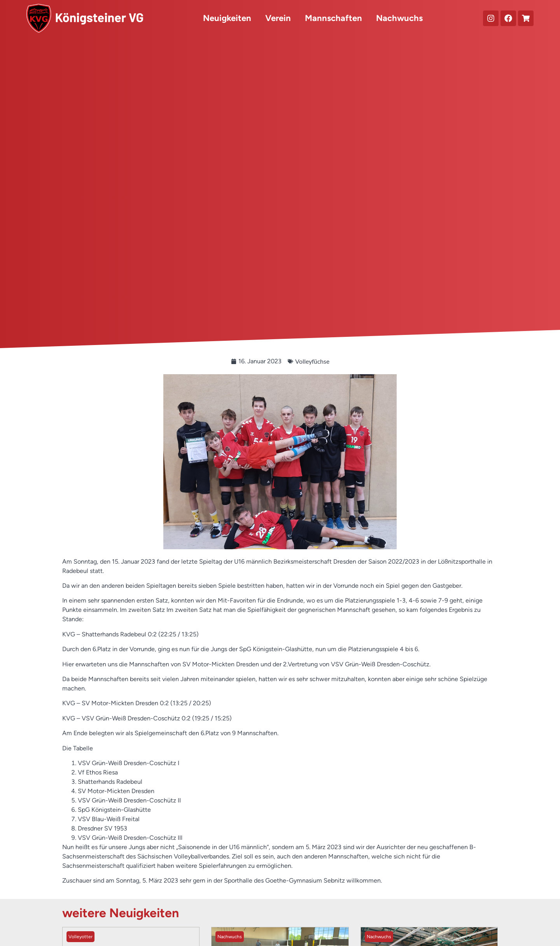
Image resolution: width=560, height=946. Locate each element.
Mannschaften (333, 18)
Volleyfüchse (312, 361)
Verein (278, 18)
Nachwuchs (399, 18)
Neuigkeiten (227, 18)
